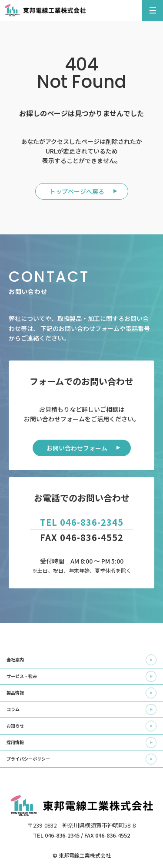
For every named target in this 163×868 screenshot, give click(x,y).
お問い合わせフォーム (77, 448)
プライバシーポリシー (28, 759)
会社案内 (15, 659)
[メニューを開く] (153, 10)
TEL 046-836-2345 (82, 522)
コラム (13, 709)
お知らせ (15, 726)
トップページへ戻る (77, 191)
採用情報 (15, 742)
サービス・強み (22, 676)
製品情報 (15, 693)
